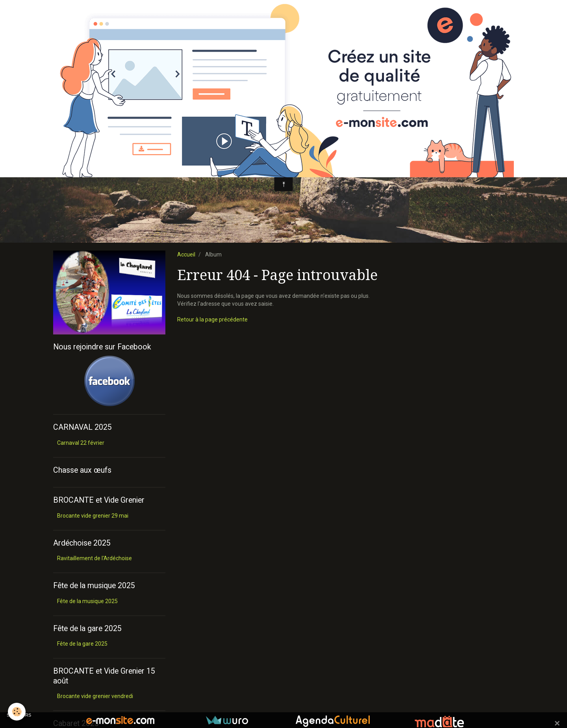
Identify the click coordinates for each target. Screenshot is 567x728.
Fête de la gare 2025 (82, 644)
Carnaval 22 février (81, 443)
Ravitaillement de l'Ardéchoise (94, 558)
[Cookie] (17, 712)
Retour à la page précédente (212, 319)
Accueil (186, 254)
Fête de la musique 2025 (87, 601)
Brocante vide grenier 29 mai (93, 516)
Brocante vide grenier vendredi (95, 696)
